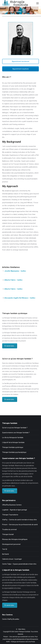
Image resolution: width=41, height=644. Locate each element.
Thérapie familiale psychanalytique (14, 452)
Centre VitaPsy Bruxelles (11, 619)
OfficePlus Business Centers (12, 505)
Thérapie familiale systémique (13, 447)
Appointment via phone (21, 69)
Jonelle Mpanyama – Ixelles (15, 271)
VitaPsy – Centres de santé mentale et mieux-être (19, 520)
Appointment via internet (21, 61)
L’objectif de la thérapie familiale (13, 442)
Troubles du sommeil (9, 529)
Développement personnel (11, 544)
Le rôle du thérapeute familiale (13, 438)
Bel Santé (6, 554)
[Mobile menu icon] (38, 3)
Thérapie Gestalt (8, 534)
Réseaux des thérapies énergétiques (15, 539)
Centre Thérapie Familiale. (22, 632)
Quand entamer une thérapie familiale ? (16, 433)
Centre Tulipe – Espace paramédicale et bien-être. (19, 564)
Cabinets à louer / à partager (12, 559)
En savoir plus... (10, 346)
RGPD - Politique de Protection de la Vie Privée (21, 642)
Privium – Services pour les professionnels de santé (20, 525)
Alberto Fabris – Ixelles (13, 280)
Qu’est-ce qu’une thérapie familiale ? (15, 428)
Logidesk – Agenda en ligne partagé (15, 510)
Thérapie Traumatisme (10, 515)
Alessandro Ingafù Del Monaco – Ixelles (20, 298)
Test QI (5, 549)
